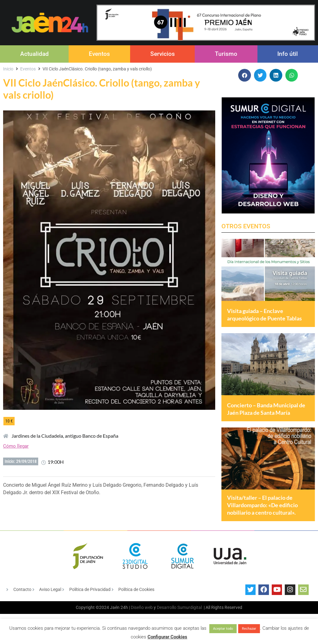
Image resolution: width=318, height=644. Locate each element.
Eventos (99, 54)
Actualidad (34, 54)
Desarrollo (167, 618)
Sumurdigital (190, 618)
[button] (245, 75)
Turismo (226, 54)
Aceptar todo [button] (223, 629)
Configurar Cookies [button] (167, 637)
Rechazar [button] (249, 629)
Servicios (163, 54)
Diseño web (142, 618)
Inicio (8, 69)
